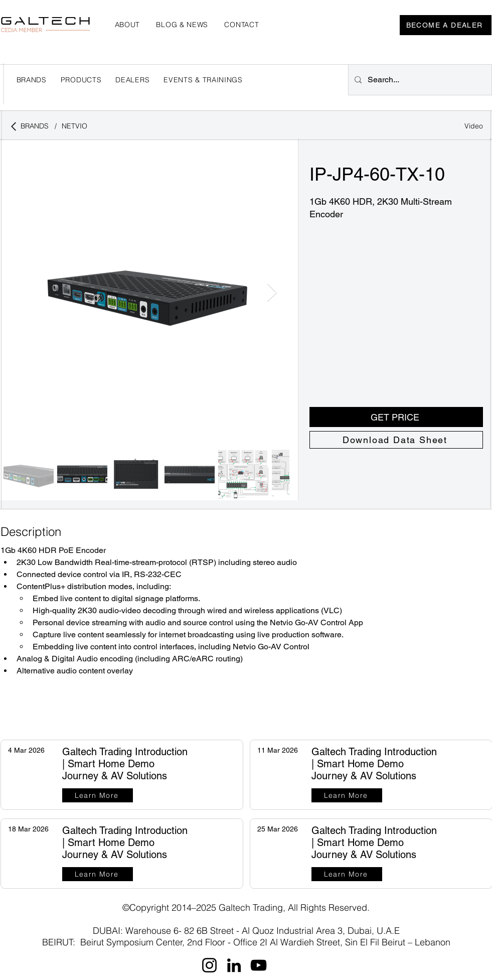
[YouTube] (259, 965)
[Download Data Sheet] (396, 440)
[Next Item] (272, 293)
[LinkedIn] (234, 965)
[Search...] (419, 80)
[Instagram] (209, 965)
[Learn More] (98, 795)
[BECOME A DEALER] (446, 25)
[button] (132, 80)
